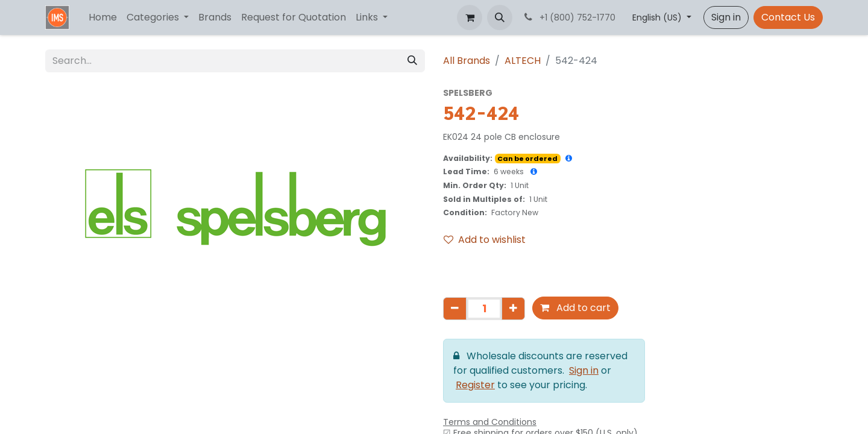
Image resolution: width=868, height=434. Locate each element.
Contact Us (788, 17)
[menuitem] (103, 17)
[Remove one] (455, 309)
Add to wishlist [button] (485, 240)
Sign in (726, 17)
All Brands (467, 61)
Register (475, 385)
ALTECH (523, 61)
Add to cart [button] (575, 308)
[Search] (412, 61)
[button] (500, 17)
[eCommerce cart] (470, 17)
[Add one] (513, 309)
